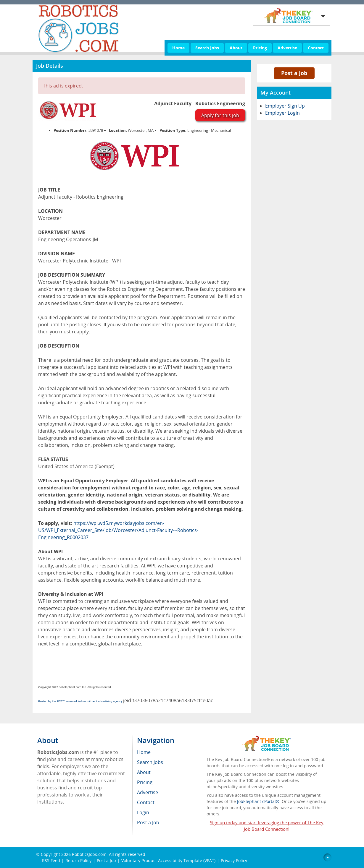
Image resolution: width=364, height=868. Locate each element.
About (236, 48)
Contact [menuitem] (146, 802)
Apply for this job (220, 115)
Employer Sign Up (285, 106)
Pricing (260, 48)
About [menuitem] (144, 772)
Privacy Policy (235, 860)
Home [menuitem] (144, 752)
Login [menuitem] (143, 812)
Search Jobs (207, 48)
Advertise (287, 48)
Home (178, 48)
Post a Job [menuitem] (148, 822)
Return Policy (78, 860)
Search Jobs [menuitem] (150, 762)
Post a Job (294, 73)
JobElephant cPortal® (258, 801)
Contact (316, 48)
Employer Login (282, 113)
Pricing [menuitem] (145, 782)
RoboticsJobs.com (89, 854)
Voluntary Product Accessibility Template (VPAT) (168, 860)
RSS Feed (51, 860)
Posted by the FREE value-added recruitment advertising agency (80, 701)
